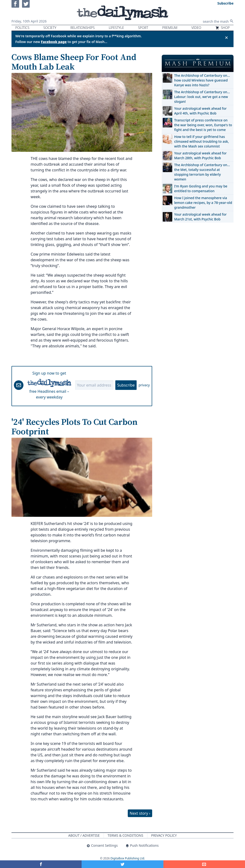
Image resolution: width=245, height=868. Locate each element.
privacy (144, 385)
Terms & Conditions (125, 835)
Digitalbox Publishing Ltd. (128, 858)
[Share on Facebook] (41, 864)
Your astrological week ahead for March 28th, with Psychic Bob (200, 156)
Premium (170, 28)
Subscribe (126, 385)
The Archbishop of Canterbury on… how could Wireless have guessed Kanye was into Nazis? (202, 80)
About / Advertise (84, 835)
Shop (223, 28)
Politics (22, 28)
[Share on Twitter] (122, 864)
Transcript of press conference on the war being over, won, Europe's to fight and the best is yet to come (203, 125)
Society (50, 28)
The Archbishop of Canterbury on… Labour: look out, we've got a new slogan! (202, 97)
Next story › (140, 813)
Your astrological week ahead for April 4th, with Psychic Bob (200, 111)
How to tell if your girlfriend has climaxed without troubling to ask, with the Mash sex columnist (202, 141)
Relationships (83, 28)
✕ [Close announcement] (226, 38)
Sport (143, 28)
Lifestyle (116, 28)
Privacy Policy (164, 835)
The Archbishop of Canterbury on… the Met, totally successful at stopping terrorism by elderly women (202, 172)
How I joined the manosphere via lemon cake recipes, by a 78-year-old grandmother (203, 203)
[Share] (204, 864)
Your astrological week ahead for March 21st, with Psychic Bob (200, 217)
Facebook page (54, 42)
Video (196, 28)
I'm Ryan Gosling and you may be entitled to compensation (201, 188)
